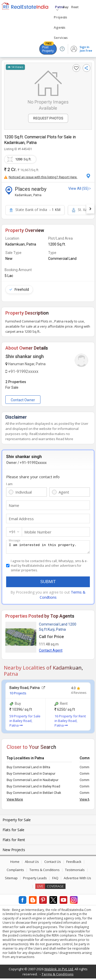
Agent (64, 492)
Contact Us (53, 863)
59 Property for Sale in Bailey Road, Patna (25, 722)
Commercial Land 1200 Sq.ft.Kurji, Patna (58, 628)
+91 (12, 532)
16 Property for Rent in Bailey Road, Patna (70, 722)
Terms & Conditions (45, 871)
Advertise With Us (77, 879)
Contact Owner (23, 400)
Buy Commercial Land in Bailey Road (33, 788)
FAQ (55, 879)
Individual (24, 492)
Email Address (21, 519)
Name (14, 505)
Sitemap (11, 879)
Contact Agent (51, 652)
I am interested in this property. (48, 548)
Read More (65, 439)
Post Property (48, 48)
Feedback (74, 863)
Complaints (15, 871)
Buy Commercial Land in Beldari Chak (34, 794)
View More (15, 801)
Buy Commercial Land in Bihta (28, 769)
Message (15, 540)
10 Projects (18, 695)
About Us (32, 863)
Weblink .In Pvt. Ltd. (59, 971)
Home (15, 863)
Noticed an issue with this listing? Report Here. (41, 177)
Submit (48, 583)
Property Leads (35, 879)
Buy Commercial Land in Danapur (31, 775)
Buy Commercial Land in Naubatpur (33, 781)
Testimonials (75, 871)
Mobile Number (38, 532)
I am (9, 484)
